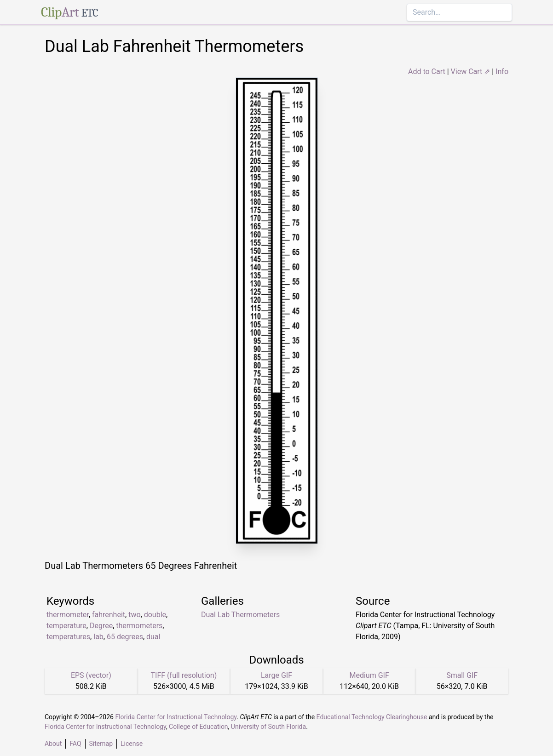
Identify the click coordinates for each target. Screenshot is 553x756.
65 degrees (125, 637)
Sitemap (101, 744)
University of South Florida (268, 727)
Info (502, 72)
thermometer (68, 615)
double (155, 615)
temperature (66, 626)
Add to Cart (427, 72)
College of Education (199, 727)
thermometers (139, 626)
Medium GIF (369, 675)
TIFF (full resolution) (184, 675)
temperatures (68, 637)
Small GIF (462, 675)
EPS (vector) (91, 675)
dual (153, 637)
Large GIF (276, 675)
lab (98, 637)
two (134, 615)
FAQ (75, 744)
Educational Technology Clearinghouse (372, 717)
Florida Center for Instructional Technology (176, 717)
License (132, 744)
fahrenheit (109, 615)
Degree (101, 626)
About (53, 744)
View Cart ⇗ (471, 72)
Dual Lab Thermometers (240, 615)
